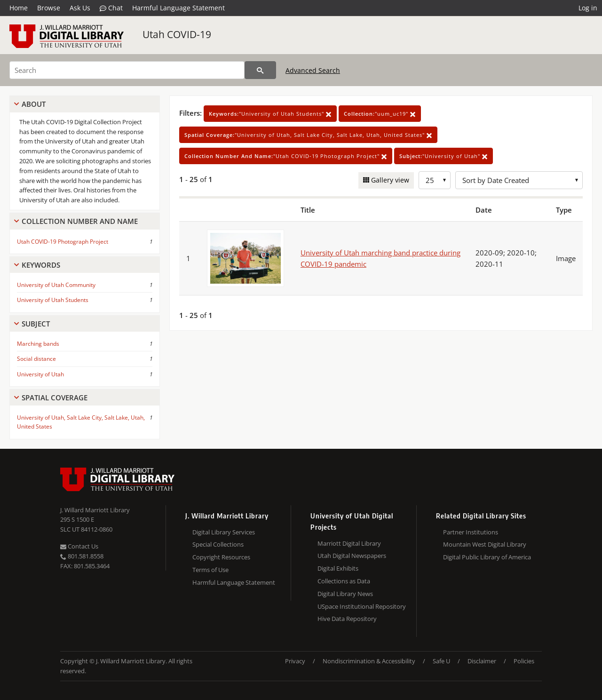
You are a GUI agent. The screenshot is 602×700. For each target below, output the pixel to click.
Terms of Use (210, 570)
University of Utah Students (53, 300)
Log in (588, 8)
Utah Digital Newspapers (352, 556)
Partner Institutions (471, 532)
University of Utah (40, 374)
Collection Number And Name (80, 221)
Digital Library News (345, 594)
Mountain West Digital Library (485, 544)
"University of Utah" (444, 156)
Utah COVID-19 (177, 34)
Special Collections (218, 544)
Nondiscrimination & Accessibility (369, 661)
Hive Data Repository (347, 619)
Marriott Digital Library (349, 543)
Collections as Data (344, 581)
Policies (524, 661)
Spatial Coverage (55, 398)
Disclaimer (482, 661)
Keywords (41, 265)
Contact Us (79, 546)
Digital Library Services (224, 532)
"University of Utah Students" (270, 114)
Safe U (441, 661)
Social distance (36, 359)
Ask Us (80, 8)
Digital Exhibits (338, 568)
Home (19, 8)
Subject (36, 324)
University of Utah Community (56, 285)
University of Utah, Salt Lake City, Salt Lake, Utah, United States (81, 422)
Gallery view (389, 180)
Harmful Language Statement (178, 8)
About (34, 104)
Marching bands (38, 344)
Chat (111, 8)
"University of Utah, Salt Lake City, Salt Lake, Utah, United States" (308, 135)
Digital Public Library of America (487, 557)
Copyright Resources (221, 557)
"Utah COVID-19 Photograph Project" (286, 156)
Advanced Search (313, 70)
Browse (49, 8)
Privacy (295, 661)
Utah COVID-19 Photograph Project (63, 242)
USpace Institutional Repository (362, 606)
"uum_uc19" (380, 114)
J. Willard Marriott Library (95, 510)
